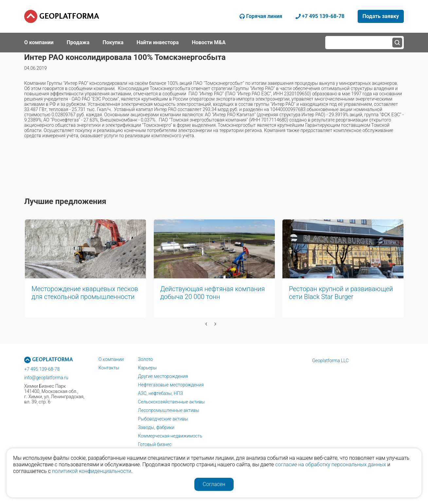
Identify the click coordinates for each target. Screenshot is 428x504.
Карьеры (147, 368)
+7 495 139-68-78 (42, 369)
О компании (111, 359)
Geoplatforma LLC (330, 361)
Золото (146, 359)
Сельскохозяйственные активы (171, 402)
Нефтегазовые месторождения (171, 385)
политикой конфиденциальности (92, 471)
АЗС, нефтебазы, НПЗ (160, 393)
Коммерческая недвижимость (170, 436)
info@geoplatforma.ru (46, 378)
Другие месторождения (163, 376)
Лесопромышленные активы (169, 410)
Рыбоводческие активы (163, 419)
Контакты (109, 368)
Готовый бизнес (155, 444)
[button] (149, 334)
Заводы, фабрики (156, 427)
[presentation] (206, 324)
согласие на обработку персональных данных (331, 465)
